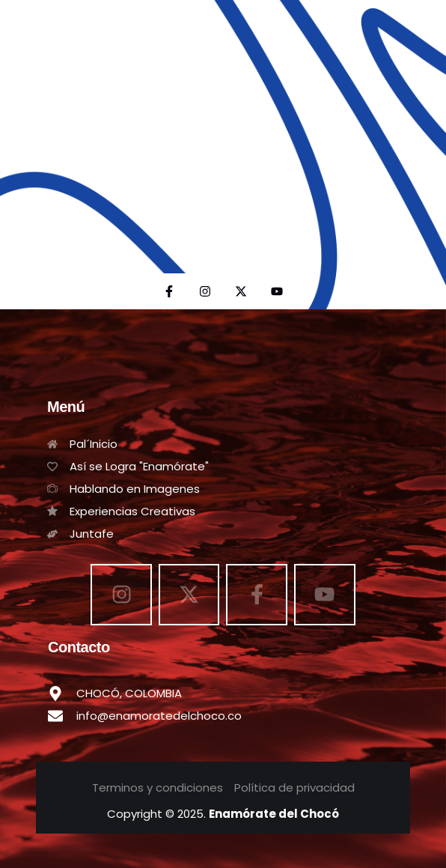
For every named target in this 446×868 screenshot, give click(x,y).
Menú (66, 407)
